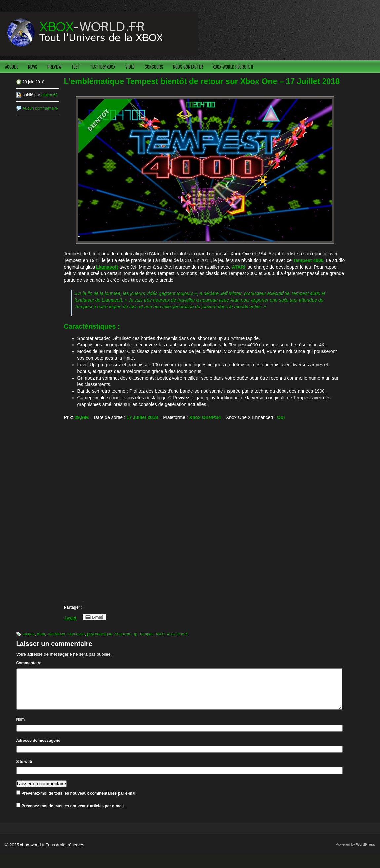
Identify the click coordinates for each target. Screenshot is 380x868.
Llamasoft (107, 267)
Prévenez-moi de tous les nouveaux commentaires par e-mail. (79, 801)
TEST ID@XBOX (103, 67)
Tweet (70, 618)
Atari (41, 634)
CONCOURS (154, 67)
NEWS (33, 67)
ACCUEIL (12, 67)
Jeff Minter (56, 634)
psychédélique (100, 634)
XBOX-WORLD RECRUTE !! (233, 67)
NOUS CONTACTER (188, 67)
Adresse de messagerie (38, 748)
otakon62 (49, 95)
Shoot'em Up (126, 634)
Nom (21, 727)
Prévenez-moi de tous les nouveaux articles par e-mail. (73, 814)
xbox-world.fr (32, 853)
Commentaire (29, 663)
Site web (24, 770)
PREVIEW (54, 67)
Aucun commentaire (40, 108)
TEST (76, 67)
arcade (29, 634)
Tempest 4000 (152, 634)
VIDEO (130, 67)
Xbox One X (177, 634)
